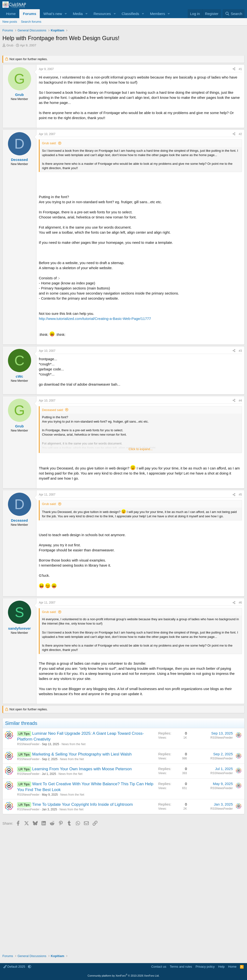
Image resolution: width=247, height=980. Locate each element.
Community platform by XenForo (123, 976)
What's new (53, 14)
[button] (66, 14)
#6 (240, 603)
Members (158, 14)
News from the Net (73, 744)
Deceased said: (53, 410)
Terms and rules (181, 967)
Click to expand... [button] (141, 449)
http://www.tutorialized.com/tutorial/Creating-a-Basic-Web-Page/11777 (95, 319)
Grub (10, 45)
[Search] (234, 14)
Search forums (31, 22)
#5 (240, 495)
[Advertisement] (123, 888)
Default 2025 (15, 967)
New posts (10, 22)
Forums (30, 14)
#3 (240, 351)
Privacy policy (205, 967)
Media (78, 14)
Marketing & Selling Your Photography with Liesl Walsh (82, 754)
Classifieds (130, 14)
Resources (102, 14)
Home (11, 14)
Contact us (159, 967)
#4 (240, 401)
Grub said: (49, 143)
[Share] (234, 69)
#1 (240, 69)
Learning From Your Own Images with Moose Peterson (82, 769)
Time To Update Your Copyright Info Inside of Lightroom (82, 804)
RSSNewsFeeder (28, 744)
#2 (240, 134)
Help (222, 967)
